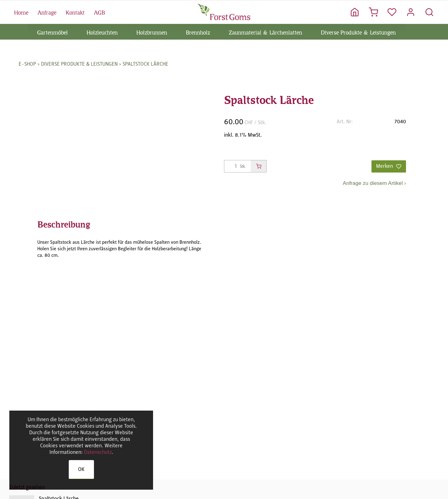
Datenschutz (98, 452)
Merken (389, 166)
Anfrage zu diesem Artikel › (374, 183)
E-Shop (27, 64)
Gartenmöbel (52, 32)
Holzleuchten (102, 32)
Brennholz (198, 32)
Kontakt (75, 12)
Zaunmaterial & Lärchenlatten (265, 32)
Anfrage (47, 12)
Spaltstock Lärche (145, 64)
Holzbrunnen (152, 32)
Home (21, 12)
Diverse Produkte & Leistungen (358, 32)
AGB (99, 12)
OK (81, 469)
